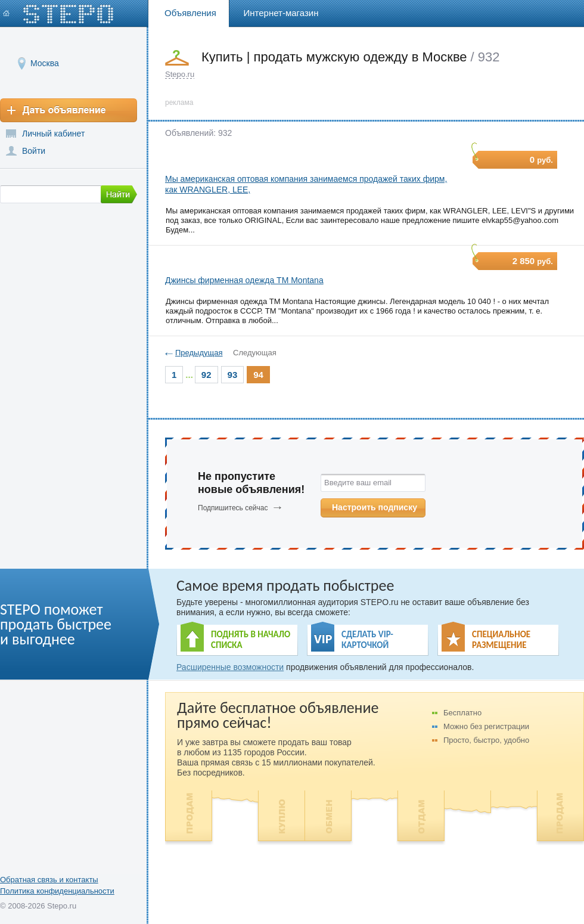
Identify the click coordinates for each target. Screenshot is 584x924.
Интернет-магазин (281, 13)
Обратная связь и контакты (49, 880)
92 (206, 375)
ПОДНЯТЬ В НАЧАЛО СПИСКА (251, 640)
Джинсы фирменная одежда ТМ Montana (244, 280)
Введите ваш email (358, 483)
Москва (45, 63)
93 (233, 375)
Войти (34, 151)
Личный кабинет (53, 134)
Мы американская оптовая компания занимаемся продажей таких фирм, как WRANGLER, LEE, (306, 184)
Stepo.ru (180, 74)
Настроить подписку (375, 507)
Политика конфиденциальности (57, 891)
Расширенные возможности (230, 667)
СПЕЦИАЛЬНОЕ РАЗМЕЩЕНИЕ (501, 640)
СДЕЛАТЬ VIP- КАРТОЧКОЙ (367, 640)
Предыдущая (199, 353)
